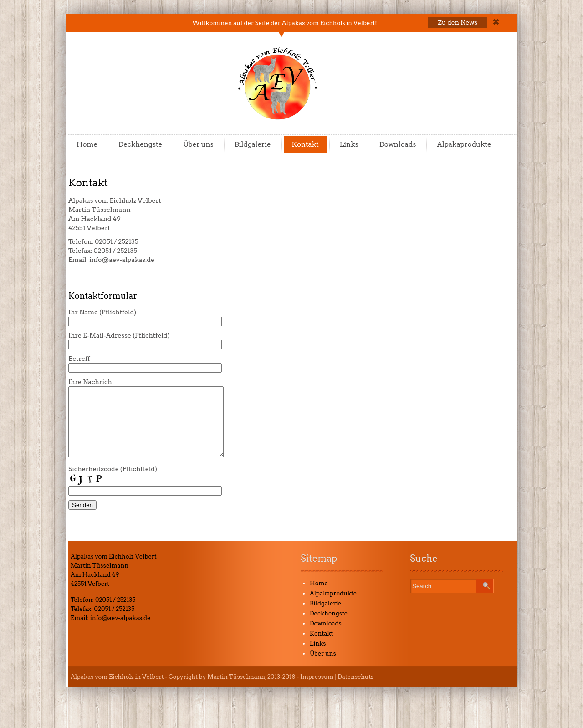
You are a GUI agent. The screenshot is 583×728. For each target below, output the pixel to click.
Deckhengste (140, 144)
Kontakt (305, 144)
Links (349, 144)
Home (87, 144)
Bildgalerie (253, 144)
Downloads (398, 144)
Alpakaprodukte (464, 144)
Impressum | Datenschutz (337, 690)
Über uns (198, 144)
